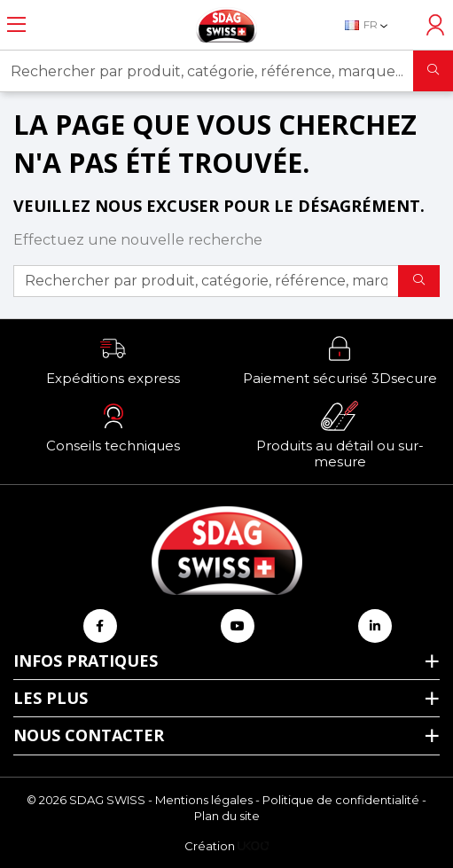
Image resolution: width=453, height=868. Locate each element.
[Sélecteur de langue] (375, 25)
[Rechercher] (433, 71)
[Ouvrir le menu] (16, 25)
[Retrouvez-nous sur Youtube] (238, 626)
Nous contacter (89, 735)
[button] (113, 360)
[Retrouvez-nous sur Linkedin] (375, 626)
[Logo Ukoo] (253, 846)
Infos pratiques (86, 661)
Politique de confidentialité (341, 800)
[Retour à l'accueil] (227, 25)
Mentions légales (204, 800)
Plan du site (227, 816)
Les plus (51, 698)
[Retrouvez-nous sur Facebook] (100, 626)
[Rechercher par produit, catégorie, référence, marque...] (207, 71)
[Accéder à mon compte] (435, 25)
